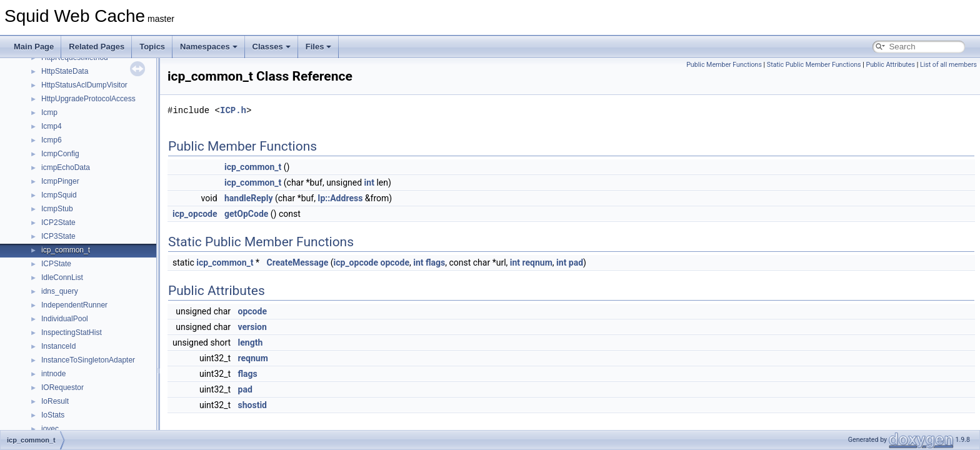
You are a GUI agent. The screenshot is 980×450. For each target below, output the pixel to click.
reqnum (537, 262)
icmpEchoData (66, 167)
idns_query (60, 291)
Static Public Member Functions (814, 65)
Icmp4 (52, 126)
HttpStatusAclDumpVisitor (84, 85)
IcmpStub (57, 209)
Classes (272, 47)
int (369, 182)
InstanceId (58, 346)
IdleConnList (62, 277)
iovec (50, 429)
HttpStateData (65, 71)
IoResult (55, 401)
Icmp (49, 112)
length (251, 342)
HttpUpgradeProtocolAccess (88, 99)
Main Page (34, 47)
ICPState (56, 264)
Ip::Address (340, 198)
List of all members (948, 65)
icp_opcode (195, 214)
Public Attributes (890, 65)
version (252, 327)
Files (319, 47)
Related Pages (97, 47)
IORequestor (62, 387)
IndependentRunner (74, 305)
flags (435, 262)
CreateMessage (297, 262)
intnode (53, 374)
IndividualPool (65, 319)
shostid (252, 405)
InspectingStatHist (72, 332)
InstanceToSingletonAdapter (88, 360)
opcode (395, 262)
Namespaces (209, 47)
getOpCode (246, 214)
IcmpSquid (59, 195)
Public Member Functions (724, 65)
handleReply (249, 198)
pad (576, 262)
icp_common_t (66, 250)
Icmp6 (52, 140)
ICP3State (58, 236)
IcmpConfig (60, 154)
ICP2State (58, 222)
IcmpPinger (60, 181)
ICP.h (233, 110)
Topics (152, 47)
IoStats (53, 415)
